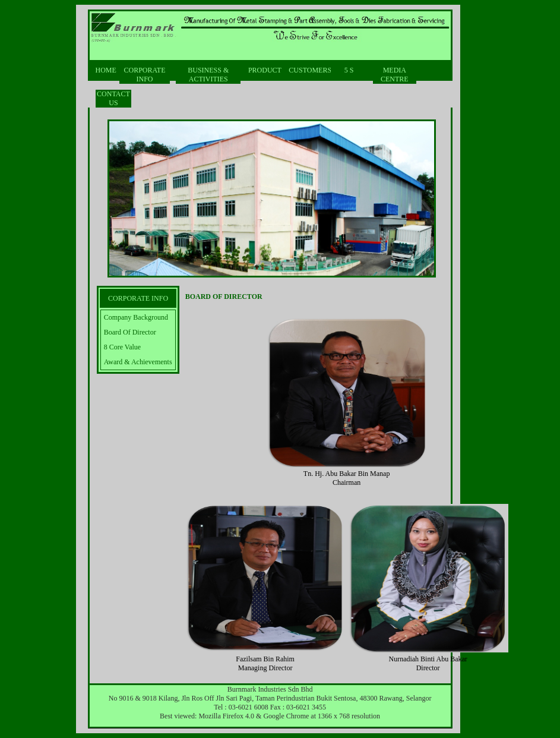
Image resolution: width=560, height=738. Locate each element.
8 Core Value (122, 347)
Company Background (136, 317)
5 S (349, 70)
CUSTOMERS (307, 70)
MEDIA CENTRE (395, 75)
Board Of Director (130, 332)
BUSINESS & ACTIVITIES (208, 75)
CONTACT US (113, 98)
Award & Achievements (138, 362)
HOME (105, 70)
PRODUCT (265, 70)
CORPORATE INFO (144, 75)
